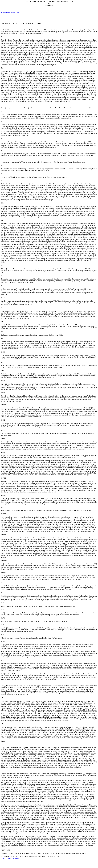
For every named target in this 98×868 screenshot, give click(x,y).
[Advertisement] (24, 18)
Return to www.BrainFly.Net (10, 12)
